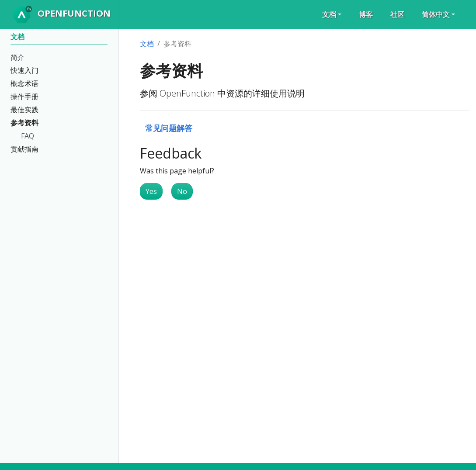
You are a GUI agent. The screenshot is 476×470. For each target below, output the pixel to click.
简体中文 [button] (436, 14)
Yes (151, 191)
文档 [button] (329, 14)
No (182, 191)
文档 (147, 44)
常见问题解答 (169, 128)
